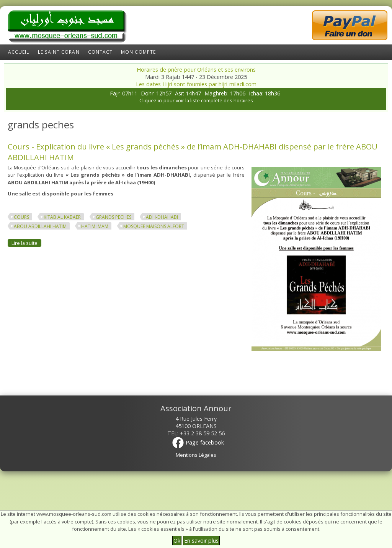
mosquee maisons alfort (154, 226)
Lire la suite (26, 243)
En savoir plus (201, 541)
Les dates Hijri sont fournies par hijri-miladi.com (196, 84)
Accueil (19, 52)
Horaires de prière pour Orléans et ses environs (196, 70)
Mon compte (138, 52)
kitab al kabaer (62, 217)
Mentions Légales (196, 455)
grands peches (114, 217)
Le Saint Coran (59, 52)
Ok (177, 541)
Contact (100, 52)
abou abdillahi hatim (40, 226)
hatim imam (95, 226)
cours (21, 217)
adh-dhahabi (162, 217)
